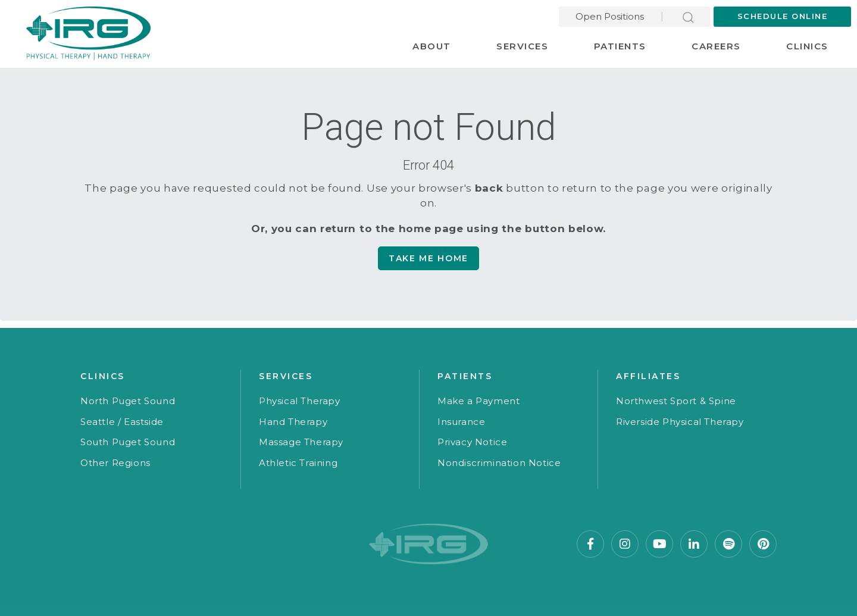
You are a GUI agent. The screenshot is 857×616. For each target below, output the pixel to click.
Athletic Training (298, 463)
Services (522, 46)
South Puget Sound (128, 442)
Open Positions (610, 16)
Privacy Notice (472, 442)
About (432, 46)
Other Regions (115, 463)
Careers (716, 46)
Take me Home (428, 258)
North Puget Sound (128, 401)
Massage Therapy (301, 442)
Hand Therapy (293, 422)
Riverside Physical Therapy (680, 422)
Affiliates (648, 376)
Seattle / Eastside (122, 422)
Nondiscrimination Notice (499, 463)
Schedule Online (783, 16)
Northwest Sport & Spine (676, 401)
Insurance (461, 422)
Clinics (807, 46)
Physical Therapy (300, 401)
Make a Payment (478, 401)
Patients (620, 46)
